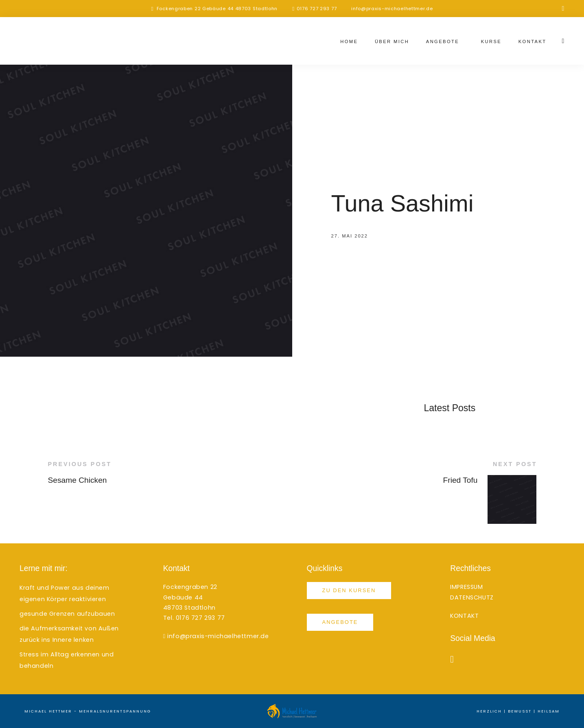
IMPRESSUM (466, 587)
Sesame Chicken (78, 480)
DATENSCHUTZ (472, 597)
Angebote (443, 41)
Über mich (392, 41)
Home (349, 41)
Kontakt (533, 41)
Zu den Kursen (349, 590)
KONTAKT (464, 616)
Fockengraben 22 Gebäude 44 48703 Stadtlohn (217, 9)
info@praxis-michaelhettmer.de (392, 9)
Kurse (491, 41)
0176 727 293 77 (317, 9)
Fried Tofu (460, 480)
